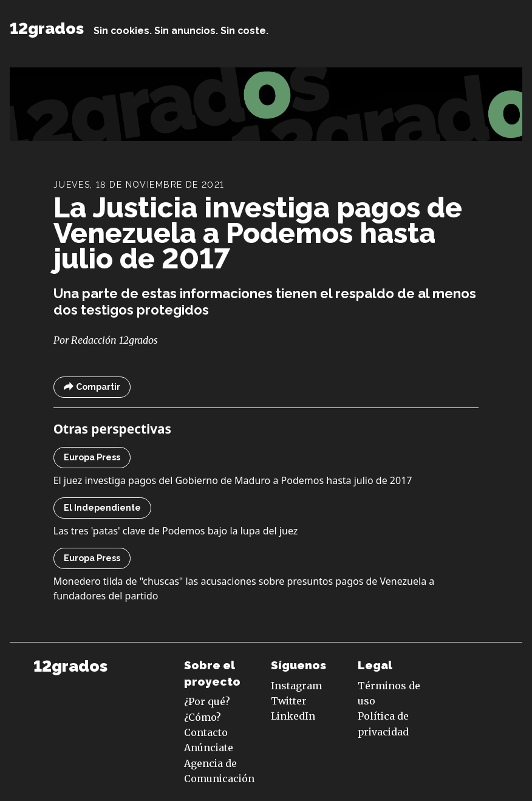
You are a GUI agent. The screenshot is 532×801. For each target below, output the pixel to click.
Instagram (296, 686)
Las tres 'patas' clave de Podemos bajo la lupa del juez (176, 531)
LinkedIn (293, 716)
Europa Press (92, 457)
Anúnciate (209, 748)
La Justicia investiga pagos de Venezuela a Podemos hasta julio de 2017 (258, 233)
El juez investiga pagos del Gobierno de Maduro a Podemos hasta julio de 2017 (233, 480)
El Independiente (102, 508)
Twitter (289, 701)
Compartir (92, 387)
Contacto (206, 732)
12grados (47, 29)
